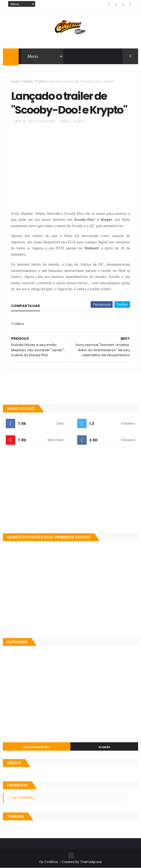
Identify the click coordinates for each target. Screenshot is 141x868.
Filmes (28, 81)
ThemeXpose (91, 862)
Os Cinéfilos (22, 798)
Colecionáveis (37, 747)
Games (104, 747)
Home (16, 81)
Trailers (41, 81)
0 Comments (46, 121)
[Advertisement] (71, 491)
